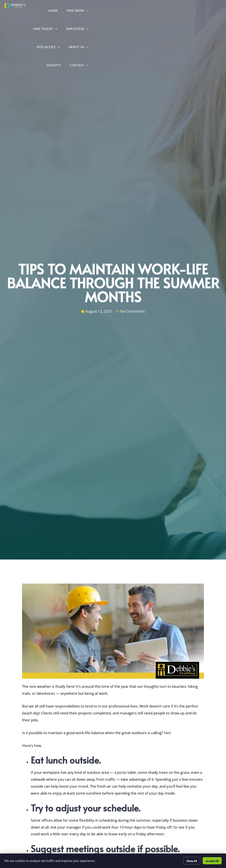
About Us (159, 30)
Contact (211, 30)
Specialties (208, 11)
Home (88, 12)
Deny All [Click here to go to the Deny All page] (187, 860)
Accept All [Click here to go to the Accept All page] (211, 860)
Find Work (113, 11)
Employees (177, 11)
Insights (185, 30)
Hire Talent (145, 11)
